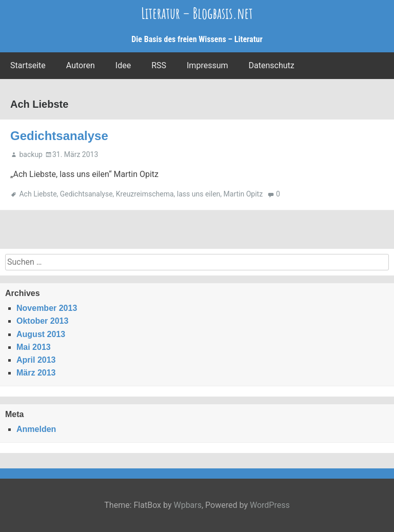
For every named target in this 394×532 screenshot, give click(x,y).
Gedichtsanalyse (59, 136)
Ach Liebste (38, 194)
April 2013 (36, 360)
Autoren (81, 65)
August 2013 (41, 334)
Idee (123, 65)
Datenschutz (272, 65)
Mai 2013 (34, 347)
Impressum (208, 65)
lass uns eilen (199, 194)
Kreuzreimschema (145, 194)
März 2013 (36, 373)
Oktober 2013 (42, 321)
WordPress (270, 505)
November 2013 (47, 308)
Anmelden (36, 429)
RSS (159, 65)
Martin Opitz (243, 194)
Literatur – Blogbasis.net (197, 13)
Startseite (28, 65)
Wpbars (188, 505)
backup (31, 154)
